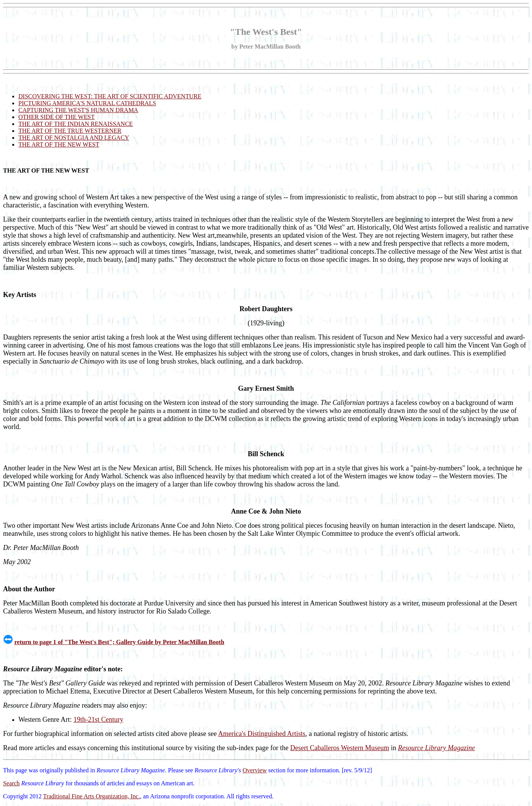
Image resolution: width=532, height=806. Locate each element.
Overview (255, 770)
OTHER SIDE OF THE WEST (56, 117)
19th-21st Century (98, 720)
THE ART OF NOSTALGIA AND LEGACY (74, 138)
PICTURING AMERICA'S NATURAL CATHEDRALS (87, 103)
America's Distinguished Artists (262, 734)
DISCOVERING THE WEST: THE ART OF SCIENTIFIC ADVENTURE (110, 96)
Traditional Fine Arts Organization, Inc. (92, 796)
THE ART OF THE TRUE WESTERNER (70, 131)
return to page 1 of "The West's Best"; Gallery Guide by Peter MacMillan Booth (120, 642)
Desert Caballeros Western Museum (340, 748)
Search (11, 783)
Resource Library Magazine (437, 748)
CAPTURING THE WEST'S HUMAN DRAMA (78, 110)
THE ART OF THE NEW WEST (59, 144)
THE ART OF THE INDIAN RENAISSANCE (76, 124)
